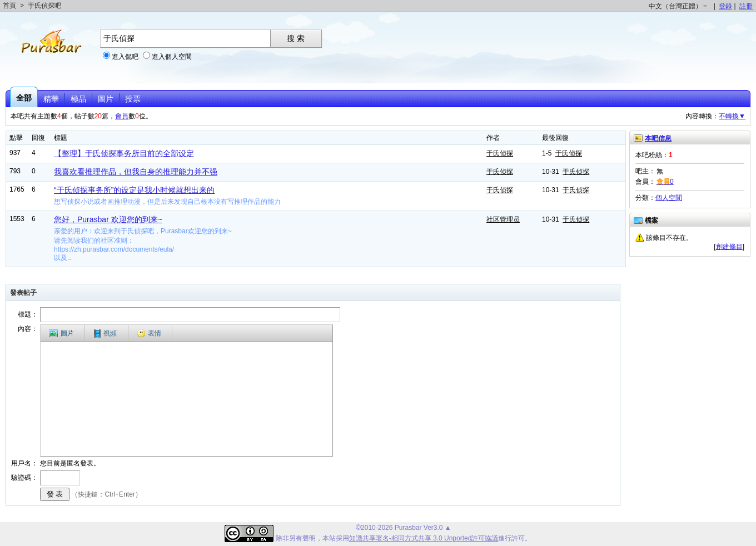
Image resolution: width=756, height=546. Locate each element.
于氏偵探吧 (44, 6)
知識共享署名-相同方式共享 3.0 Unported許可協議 (424, 538)
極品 (78, 99)
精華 (51, 99)
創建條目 (729, 247)
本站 (329, 538)
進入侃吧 (125, 57)
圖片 (106, 99)
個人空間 (669, 198)
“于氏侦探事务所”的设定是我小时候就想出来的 (134, 190)
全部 (24, 98)
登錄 (725, 6)
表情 (149, 333)
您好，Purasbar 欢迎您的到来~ (108, 219)
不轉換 (732, 116)
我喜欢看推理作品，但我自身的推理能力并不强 (136, 172)
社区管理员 (503, 219)
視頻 (105, 334)
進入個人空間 (172, 57)
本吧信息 (658, 138)
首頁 (9, 6)
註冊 (746, 6)
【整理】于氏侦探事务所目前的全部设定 (124, 153)
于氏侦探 (500, 153)
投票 (133, 99)
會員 (122, 116)
